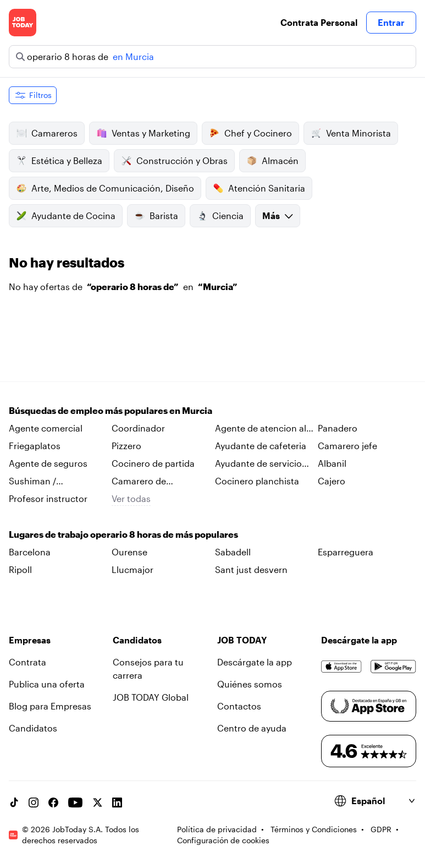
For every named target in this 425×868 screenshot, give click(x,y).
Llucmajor (133, 569)
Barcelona (30, 552)
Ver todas (131, 498)
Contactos (239, 706)
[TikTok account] (14, 803)
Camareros (47, 133)
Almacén (272, 161)
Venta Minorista (351, 133)
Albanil (332, 463)
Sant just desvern (251, 569)
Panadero (338, 428)
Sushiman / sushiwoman (35, 482)
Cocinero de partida (153, 463)
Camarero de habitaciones (139, 482)
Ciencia (220, 216)
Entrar (391, 22)
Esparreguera (346, 552)
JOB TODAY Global (151, 697)
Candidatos (33, 728)
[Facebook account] (53, 803)
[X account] (97, 803)
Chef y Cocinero (250, 133)
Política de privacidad (217, 829)
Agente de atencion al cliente (261, 429)
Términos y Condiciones (314, 829)
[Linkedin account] (117, 803)
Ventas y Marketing (143, 133)
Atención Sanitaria (259, 188)
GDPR (381, 829)
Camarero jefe (347, 446)
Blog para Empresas (50, 706)
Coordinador (138, 428)
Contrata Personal (319, 22)
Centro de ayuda (252, 728)
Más (278, 215)
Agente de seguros (48, 463)
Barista (156, 216)
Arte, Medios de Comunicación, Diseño (105, 188)
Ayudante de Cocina (66, 216)
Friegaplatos (35, 446)
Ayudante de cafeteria (261, 446)
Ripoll (20, 569)
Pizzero (126, 446)
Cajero (332, 481)
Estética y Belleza (59, 161)
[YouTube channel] (75, 803)
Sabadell (233, 552)
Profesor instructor (48, 498)
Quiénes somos (250, 684)
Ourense (129, 552)
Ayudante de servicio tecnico (258, 464)
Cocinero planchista (257, 481)
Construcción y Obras (174, 161)
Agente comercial (46, 428)
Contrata (27, 662)
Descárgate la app (255, 662)
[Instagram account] (34, 803)
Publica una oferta (47, 684)
